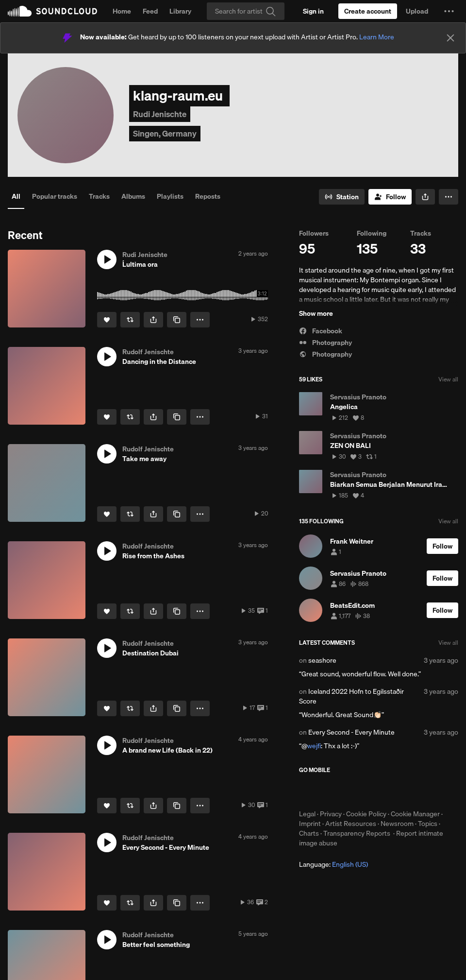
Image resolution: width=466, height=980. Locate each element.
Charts (309, 833)
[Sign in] (313, 11)
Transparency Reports (357, 833)
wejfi (314, 746)
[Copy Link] (177, 320)
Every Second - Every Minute (351, 732)
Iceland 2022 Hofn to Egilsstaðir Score (351, 696)
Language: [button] (333, 864)
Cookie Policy (366, 814)
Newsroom (397, 824)
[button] (449, 11)
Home (122, 11)
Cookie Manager (415, 814)
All (16, 196)
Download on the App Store (328, 791)
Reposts (208, 196)
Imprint (310, 824)
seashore (322, 660)
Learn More (377, 37)
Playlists (170, 196)
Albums (133, 196)
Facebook (321, 331)
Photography (325, 343)
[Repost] (130, 320)
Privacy (331, 814)
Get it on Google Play (394, 791)
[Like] (107, 320)
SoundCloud (52, 11)
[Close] (450, 38)
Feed (150, 11)
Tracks (99, 196)
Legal (307, 814)
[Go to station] (342, 197)
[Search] (246, 11)
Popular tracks (55, 196)
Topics (428, 824)
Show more (316, 313)
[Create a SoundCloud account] (368, 11)
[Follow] (390, 197)
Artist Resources (351, 824)
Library (180, 11)
